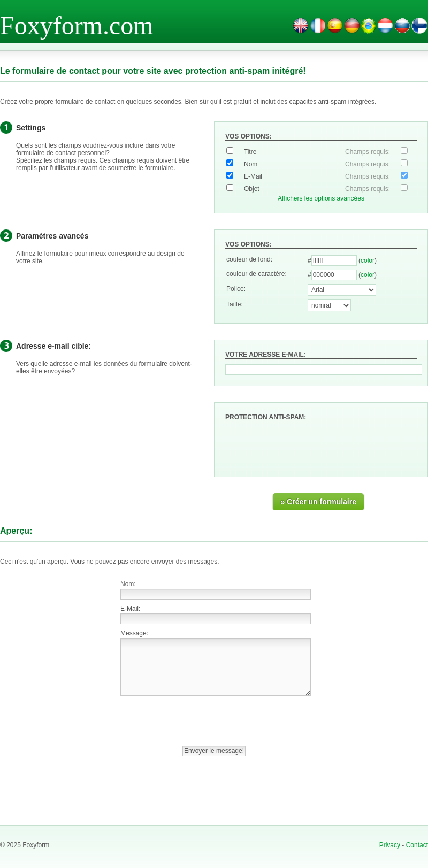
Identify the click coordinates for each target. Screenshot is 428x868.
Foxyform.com (77, 25)
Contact (417, 845)
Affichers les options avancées (321, 198)
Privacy (390, 845)
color (368, 260)
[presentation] (307, 445)
